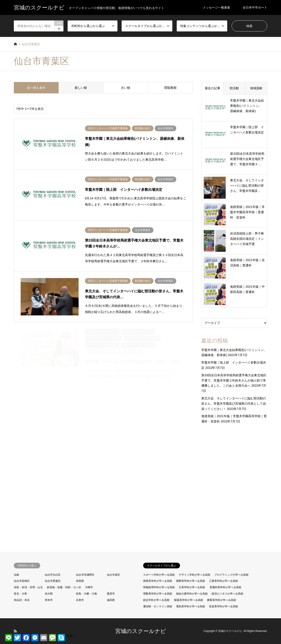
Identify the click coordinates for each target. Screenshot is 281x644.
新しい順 (81, 88)
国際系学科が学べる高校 (191, 581)
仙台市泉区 (113, 575)
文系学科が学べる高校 (192, 587)
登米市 (49, 600)
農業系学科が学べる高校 (222, 600)
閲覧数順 (170, 88)
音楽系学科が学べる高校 (223, 606)
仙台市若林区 (22, 581)
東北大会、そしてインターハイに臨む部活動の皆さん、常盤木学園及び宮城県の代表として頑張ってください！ (234, 404)
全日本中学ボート (255, 7)
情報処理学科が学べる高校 (159, 587)
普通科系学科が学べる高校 (225, 587)
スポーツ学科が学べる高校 (159, 575)
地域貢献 (256, 88)
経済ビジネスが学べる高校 (227, 594)
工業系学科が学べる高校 (223, 581)
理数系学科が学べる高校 (158, 594)
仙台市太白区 (53, 575)
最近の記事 (213, 88)
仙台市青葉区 (53, 581)
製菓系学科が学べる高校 (189, 600)
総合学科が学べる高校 (156, 600)
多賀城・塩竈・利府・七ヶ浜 (64, 587)
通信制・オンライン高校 (158, 606)
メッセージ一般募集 (216, 7)
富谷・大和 (20, 594)
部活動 (234, 88)
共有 (70, 636)
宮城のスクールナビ (141, 631)
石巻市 (80, 600)
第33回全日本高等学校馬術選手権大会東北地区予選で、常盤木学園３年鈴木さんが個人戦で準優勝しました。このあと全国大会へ (234, 380)
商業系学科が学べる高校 (158, 581)
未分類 (49, 594)
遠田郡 (111, 600)
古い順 (126, 88)
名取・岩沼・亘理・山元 (28, 587)
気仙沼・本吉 (22, 600)
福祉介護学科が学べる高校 (192, 594)
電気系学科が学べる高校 (191, 606)
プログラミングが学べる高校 (231, 575)
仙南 (16, 575)
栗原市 (111, 594)
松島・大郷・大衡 (86, 594)
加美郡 (80, 581)
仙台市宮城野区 (85, 575)
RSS (15, 631)
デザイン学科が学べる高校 (195, 575)
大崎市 (89, 587)
